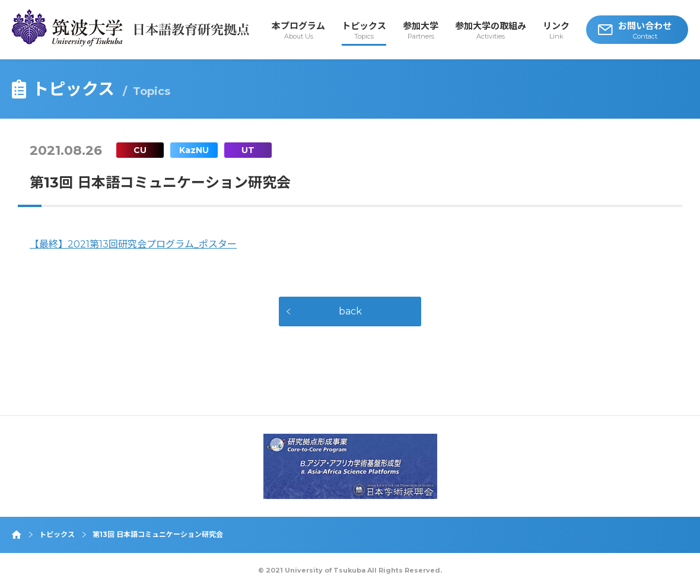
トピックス (364, 30)
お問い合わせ (645, 30)
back (350, 311)
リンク (556, 30)
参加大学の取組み (491, 30)
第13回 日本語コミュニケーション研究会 (158, 534)
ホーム (17, 535)
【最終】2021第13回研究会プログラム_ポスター (133, 244)
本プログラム (298, 30)
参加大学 (421, 30)
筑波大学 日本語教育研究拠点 (131, 30)
